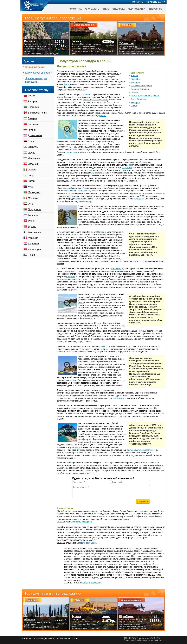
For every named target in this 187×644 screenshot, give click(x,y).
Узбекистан (126, 43)
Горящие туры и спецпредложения (53, 593)
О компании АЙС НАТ (68, 638)
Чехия (31, 255)
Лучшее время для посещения (36, 80)
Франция (33, 238)
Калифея (82, 439)
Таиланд (33, 215)
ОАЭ (31, 204)
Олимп (134, 106)
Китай (31, 181)
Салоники (113, 193)
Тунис (31, 221)
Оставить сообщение (82, 522)
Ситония (86, 94)
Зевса (66, 84)
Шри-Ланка (126, 616)
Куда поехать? (136, 9)
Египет (32, 141)
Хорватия (33, 244)
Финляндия (34, 232)
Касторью (82, 191)
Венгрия (33, 118)
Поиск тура (75, 9)
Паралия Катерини (140, 89)
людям (102, 346)
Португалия (35, 209)
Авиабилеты (92, 9)
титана (60, 97)
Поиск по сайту (156, 2)
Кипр (31, 175)
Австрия (33, 101)
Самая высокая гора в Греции (145, 96)
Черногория (35, 249)
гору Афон (127, 167)
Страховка (119, 9)
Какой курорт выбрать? (39, 73)
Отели (106, 9)
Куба (31, 187)
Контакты (138, 2)
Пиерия (134, 92)
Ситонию (71, 276)
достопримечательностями (140, 450)
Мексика (33, 198)
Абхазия (30, 619)
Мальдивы (34, 192)
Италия (32, 170)
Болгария (33, 107)
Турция (32, 227)
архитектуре (70, 271)
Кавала (134, 76)
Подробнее (61, 624)
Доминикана (35, 135)
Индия (32, 153)
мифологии (72, 152)
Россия (32, 96)
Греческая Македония (141, 86)
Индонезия (34, 158)
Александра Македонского (95, 100)
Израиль (33, 147)
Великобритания (37, 113)
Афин (120, 185)
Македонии (70, 191)
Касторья (135, 102)
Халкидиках (118, 398)
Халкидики (136, 79)
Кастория (135, 82)
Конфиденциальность (44, 638)
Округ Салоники (138, 99)
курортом (102, 116)
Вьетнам (33, 124)
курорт (89, 201)
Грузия (32, 130)
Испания (33, 164)
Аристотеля (97, 173)
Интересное (155, 9)
